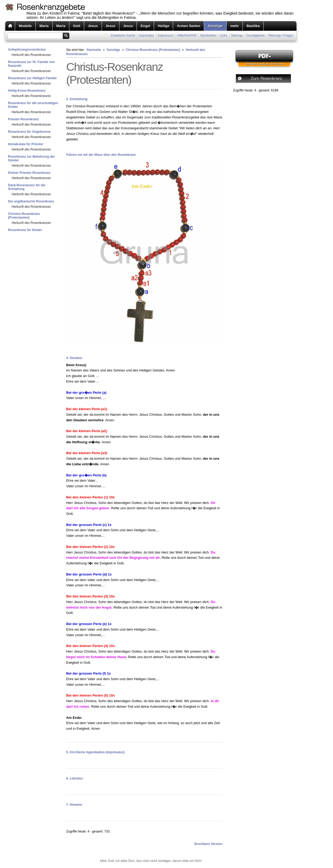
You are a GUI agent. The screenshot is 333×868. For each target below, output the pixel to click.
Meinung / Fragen (281, 36)
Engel (145, 26)
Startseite (94, 50)
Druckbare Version (208, 844)
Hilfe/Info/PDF (187, 36)
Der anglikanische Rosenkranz (31, 201)
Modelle (25, 26)
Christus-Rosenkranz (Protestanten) (24, 216)
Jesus (93, 26)
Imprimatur (147, 36)
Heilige (163, 26)
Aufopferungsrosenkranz (27, 50)
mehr (235, 26)
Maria (44, 26)
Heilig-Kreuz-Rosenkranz (27, 91)
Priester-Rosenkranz (23, 119)
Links (223, 36)
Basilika (253, 26)
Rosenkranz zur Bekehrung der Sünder (31, 158)
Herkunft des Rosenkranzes (31, 55)
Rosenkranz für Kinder (25, 230)
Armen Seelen (188, 26)
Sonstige (215, 26)
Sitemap (237, 36)
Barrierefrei (208, 36)
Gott (77, 26)
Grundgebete (255, 36)
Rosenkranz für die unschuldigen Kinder (33, 105)
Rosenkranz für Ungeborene (29, 132)
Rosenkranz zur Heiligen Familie (32, 78)
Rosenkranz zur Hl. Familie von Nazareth (31, 64)
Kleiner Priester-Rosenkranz (29, 173)
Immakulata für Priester (26, 144)
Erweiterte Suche (123, 36)
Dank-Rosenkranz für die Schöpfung (27, 187)
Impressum (166, 36)
